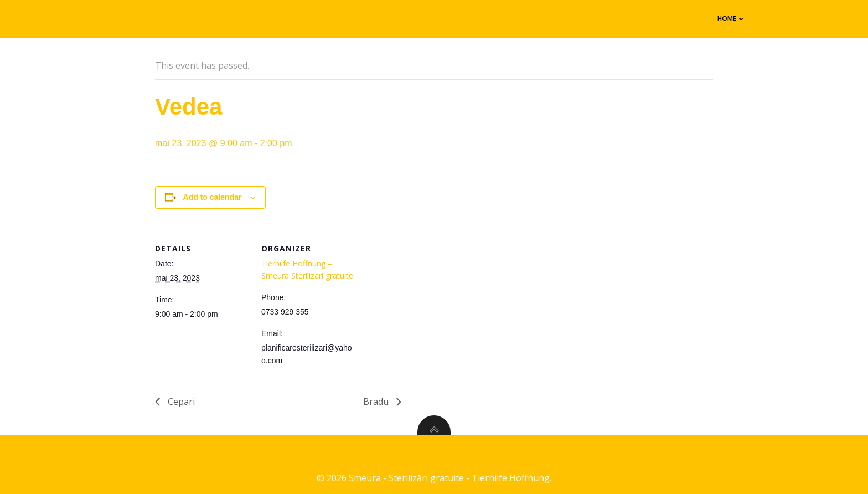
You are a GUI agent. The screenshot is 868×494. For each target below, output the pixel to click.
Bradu (377, 402)
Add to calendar (213, 197)
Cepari (180, 402)
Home (732, 19)
